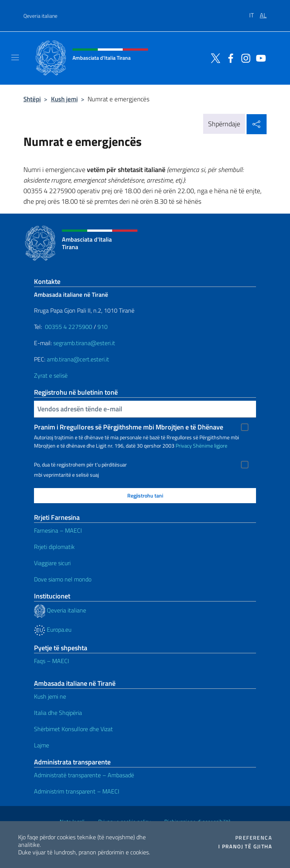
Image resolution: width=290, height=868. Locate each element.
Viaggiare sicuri (52, 563)
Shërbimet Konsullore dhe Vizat (73, 729)
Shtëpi (32, 99)
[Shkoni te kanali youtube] (259, 57)
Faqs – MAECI (52, 661)
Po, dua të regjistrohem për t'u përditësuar (80, 465)
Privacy (184, 446)
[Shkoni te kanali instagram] (244, 57)
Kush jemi (64, 99)
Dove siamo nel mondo (63, 579)
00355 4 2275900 (69, 327)
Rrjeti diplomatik (54, 547)
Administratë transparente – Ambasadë (84, 775)
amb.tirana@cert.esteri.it (78, 359)
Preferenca (254, 838)
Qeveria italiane (40, 16)
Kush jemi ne (50, 696)
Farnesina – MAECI (58, 530)
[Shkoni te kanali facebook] (229, 57)
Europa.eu (53, 629)
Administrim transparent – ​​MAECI (77, 791)
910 (103, 327)
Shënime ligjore (210, 446)
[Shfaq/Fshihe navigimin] (15, 57)
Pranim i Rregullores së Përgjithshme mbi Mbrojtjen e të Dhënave (129, 427)
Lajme (42, 745)
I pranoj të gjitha (245, 846)
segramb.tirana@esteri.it (84, 343)
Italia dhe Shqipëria (58, 713)
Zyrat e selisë (51, 375)
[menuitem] (255, 12)
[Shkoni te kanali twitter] (214, 57)
